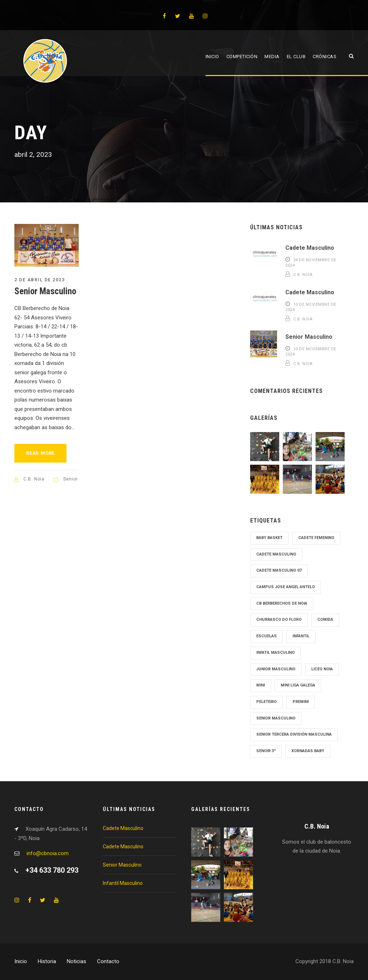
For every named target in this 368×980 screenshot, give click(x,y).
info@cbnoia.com (48, 853)
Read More (40, 453)
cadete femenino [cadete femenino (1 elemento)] (316, 538)
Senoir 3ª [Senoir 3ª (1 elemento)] (266, 751)
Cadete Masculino (310, 248)
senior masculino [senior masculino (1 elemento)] (276, 718)
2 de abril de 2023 (40, 280)
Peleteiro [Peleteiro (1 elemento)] (266, 702)
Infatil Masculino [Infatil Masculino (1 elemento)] (275, 653)
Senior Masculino (45, 291)
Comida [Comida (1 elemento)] (325, 620)
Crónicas (325, 57)
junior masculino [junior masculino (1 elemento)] (276, 669)
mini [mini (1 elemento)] (261, 685)
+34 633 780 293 (52, 870)
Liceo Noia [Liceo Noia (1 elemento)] (322, 669)
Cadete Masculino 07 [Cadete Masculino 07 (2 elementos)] (279, 570)
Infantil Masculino (123, 883)
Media (272, 57)
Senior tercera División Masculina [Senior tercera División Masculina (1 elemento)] (294, 734)
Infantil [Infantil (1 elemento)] (301, 636)
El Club (296, 57)
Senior (71, 479)
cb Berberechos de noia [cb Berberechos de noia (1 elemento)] (282, 603)
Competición (242, 57)
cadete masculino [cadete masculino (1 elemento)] (276, 554)
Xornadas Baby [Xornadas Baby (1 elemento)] (308, 751)
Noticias (77, 961)
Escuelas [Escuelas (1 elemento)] (266, 636)
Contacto (108, 961)
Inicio (212, 57)
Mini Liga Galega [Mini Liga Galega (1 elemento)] (298, 685)
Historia (47, 961)
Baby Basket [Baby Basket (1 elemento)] (269, 538)
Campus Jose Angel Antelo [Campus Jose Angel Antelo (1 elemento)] (286, 587)
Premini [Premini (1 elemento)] (301, 702)
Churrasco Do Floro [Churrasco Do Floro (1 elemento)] (279, 620)
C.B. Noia (34, 479)
